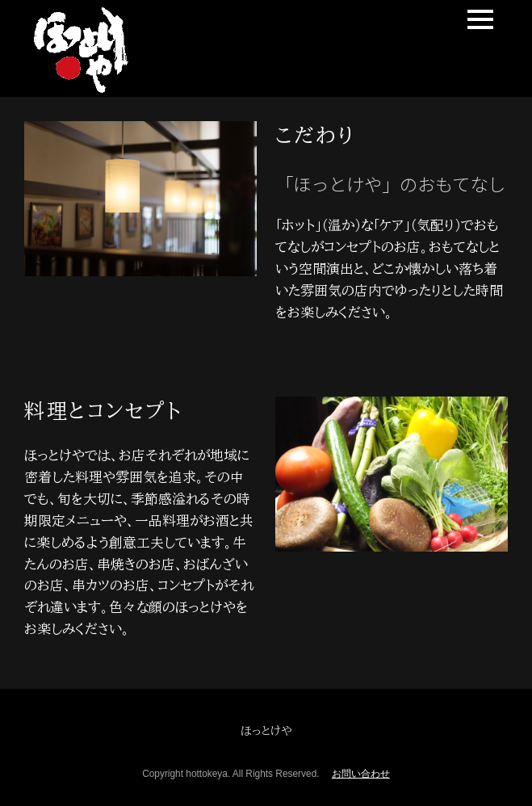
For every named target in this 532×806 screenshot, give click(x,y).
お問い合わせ (361, 774)
